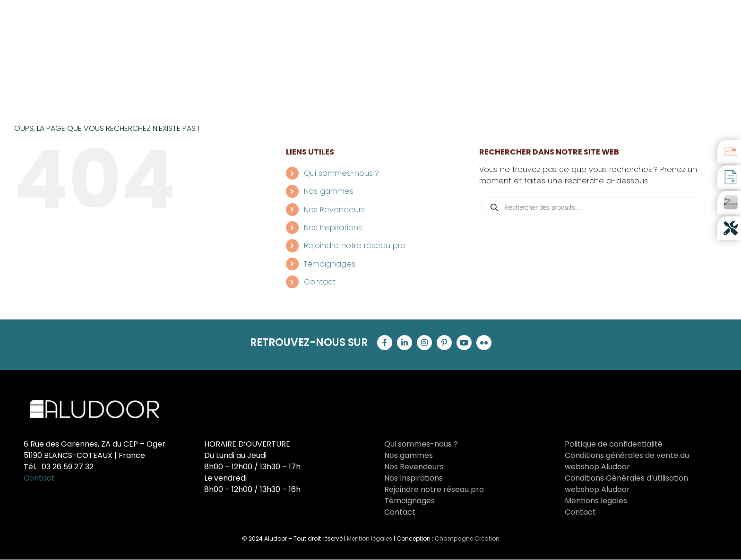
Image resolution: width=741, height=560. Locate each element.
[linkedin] (405, 343)
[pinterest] (444, 343)
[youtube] (464, 343)
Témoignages (330, 264)
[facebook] (385, 343)
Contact (320, 282)
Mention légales (370, 538)
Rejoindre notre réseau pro (355, 246)
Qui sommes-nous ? (341, 173)
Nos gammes (329, 191)
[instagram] (424, 343)
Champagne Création (467, 538)
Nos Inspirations (333, 228)
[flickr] (484, 343)
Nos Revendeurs (334, 210)
